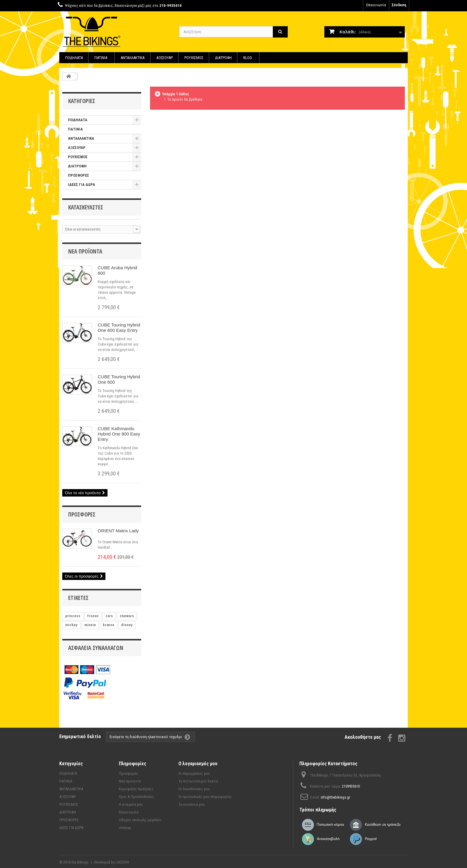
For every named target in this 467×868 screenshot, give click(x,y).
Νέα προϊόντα (85, 251)
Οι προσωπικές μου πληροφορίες (205, 797)
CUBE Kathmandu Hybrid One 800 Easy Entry (119, 434)
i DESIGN (122, 862)
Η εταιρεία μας (131, 804)
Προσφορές (82, 514)
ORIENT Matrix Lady (118, 531)
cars (109, 616)
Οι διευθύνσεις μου (194, 789)
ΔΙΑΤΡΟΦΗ (223, 58)
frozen (93, 616)
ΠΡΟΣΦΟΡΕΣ (78, 175)
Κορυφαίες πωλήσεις (136, 789)
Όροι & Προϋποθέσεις (137, 797)
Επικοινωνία (376, 5)
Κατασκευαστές (86, 207)
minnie (90, 625)
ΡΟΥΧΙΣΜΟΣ (194, 58)
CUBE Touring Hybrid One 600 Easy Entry (119, 328)
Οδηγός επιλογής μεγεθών (140, 820)
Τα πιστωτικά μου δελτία (198, 781)
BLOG (248, 58)
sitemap (125, 828)
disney (127, 625)
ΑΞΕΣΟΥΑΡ (165, 58)
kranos (109, 625)
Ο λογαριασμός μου (198, 764)
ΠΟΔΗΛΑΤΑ (74, 58)
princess (73, 616)
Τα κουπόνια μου (192, 804)
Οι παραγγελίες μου (194, 773)
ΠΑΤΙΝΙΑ (101, 58)
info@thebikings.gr (336, 797)
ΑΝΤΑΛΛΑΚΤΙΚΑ (133, 58)
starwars (127, 616)
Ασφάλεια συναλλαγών (96, 648)
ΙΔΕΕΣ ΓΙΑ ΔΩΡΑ (81, 185)
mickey (71, 625)
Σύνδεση (399, 5)
